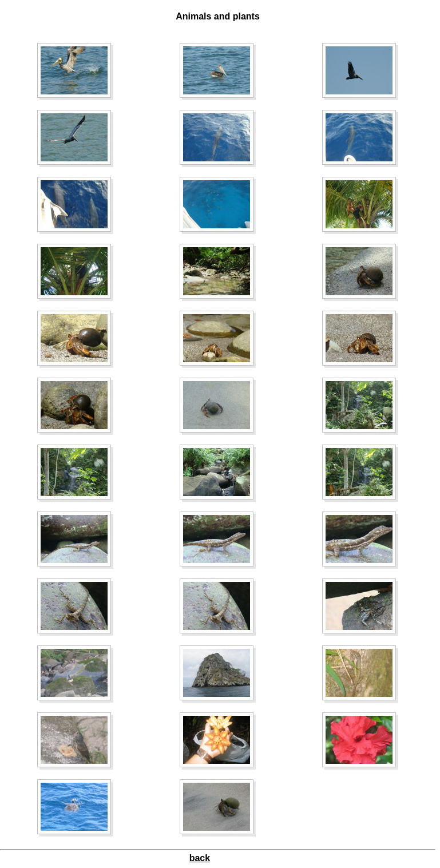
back (200, 858)
